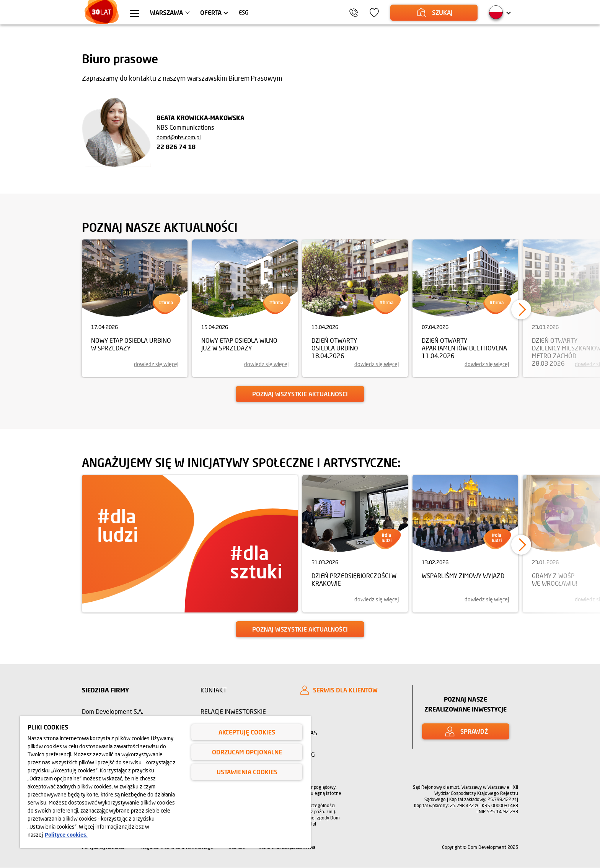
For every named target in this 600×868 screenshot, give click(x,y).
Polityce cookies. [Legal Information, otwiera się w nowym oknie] (66, 835)
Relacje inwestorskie (233, 711)
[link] (135, 308)
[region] (165, 782)
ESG (251, 12)
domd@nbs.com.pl (179, 137)
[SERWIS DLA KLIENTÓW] (350, 690)
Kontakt (214, 690)
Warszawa (174, 12)
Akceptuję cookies (247, 732)
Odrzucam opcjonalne (247, 752)
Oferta (218, 12)
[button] (521, 309)
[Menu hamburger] (142, 14)
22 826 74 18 (176, 147)
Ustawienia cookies (247, 772)
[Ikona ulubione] (382, 13)
